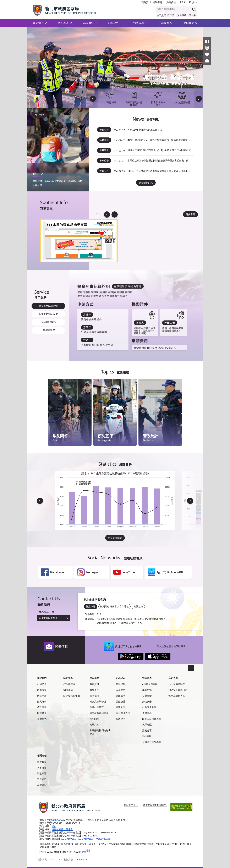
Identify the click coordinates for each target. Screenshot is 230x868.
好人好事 (42, 701)
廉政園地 (121, 695)
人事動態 (121, 690)
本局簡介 (42, 684)
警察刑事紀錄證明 (48, 305)
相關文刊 (94, 724)
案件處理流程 (123, 713)
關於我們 (38, 23)
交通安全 (147, 695)
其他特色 (42, 718)
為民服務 (88, 23)
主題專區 (164, 23)
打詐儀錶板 (69, 684)
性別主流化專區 (177, 695)
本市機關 (42, 767)
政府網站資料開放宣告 (155, 804)
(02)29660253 (103, 838)
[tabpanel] (79, 240)
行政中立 (121, 718)
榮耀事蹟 (42, 695)
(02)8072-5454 (55, 820)
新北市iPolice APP (48, 314)
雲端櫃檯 (94, 695)
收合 (191, 667)
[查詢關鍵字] (173, 9)
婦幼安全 (147, 701)
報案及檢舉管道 (98, 701)
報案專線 (91, 606)
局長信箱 (171, 2)
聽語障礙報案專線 (110, 606)
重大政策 (42, 761)
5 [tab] (97, 214)
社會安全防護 (149, 707)
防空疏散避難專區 (99, 713)
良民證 (171, 15)
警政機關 (42, 773)
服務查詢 (94, 690)
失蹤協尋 (147, 713)
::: (28, 1)
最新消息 (121, 684)
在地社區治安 (97, 707)
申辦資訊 (94, 684)
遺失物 (193, 15)
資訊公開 (121, 707)
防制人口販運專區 (152, 718)
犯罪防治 (147, 690)
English (193, 2)
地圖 (86, 851)
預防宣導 (139, 23)
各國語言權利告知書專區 (100, 732)
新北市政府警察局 (48, 618)
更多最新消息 (146, 182)
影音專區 (147, 736)
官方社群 (42, 779)
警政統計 (121, 701)
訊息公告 (114, 23)
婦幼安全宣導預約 (178, 690)
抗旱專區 (147, 724)
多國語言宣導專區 (152, 741)
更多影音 (190, 214)
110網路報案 (48, 330)
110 (54, 826)
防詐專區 (63, 23)
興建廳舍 (42, 713)
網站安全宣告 (131, 804)
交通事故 (182, 15)
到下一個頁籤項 (202, 360)
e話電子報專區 (150, 684)
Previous (93, 99)
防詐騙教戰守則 (72, 695)
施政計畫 (42, 707)
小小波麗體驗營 (48, 322)
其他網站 (42, 785)
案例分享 (147, 730)
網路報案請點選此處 (62, 829)
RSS (183, 2)
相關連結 (189, 23)
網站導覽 (157, 2)
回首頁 (145, 2)
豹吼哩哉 (68, 690)
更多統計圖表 (115, 537)
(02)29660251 (68, 838)
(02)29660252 (86, 838)
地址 (126, 606)
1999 (89, 820)
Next (198, 99)
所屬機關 (42, 690)
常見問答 (94, 718)
